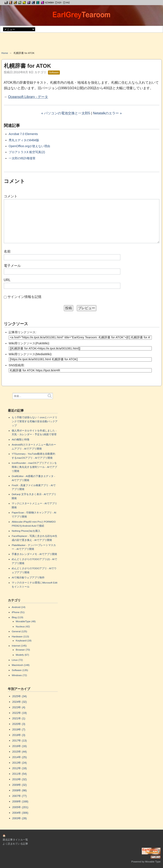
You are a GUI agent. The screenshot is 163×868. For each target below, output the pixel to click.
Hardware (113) (20, 636)
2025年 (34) (20, 696)
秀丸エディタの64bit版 (24, 140)
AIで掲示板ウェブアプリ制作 (28, 577)
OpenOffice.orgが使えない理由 (29, 146)
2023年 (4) (19, 707)
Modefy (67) (22, 655)
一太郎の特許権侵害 (22, 158)
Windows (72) (19, 675)
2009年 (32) (20, 785)
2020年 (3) (19, 724)
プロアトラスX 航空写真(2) (27, 152)
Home (5, 53)
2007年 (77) (20, 796)
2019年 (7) (19, 729)
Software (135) (20, 670)
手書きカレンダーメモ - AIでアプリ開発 (34, 554)
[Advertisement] (81, 43)
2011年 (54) (20, 774)
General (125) (19, 631)
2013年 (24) (20, 763)
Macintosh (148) (21, 665)
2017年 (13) (20, 741)
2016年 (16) (20, 746)
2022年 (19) (20, 713)
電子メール (12, 266)
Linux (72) (17, 660)
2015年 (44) (20, 752)
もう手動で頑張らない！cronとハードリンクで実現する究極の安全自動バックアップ (35, 421)
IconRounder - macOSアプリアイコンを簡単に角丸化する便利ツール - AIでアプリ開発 (34, 467)
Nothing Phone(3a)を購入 (26, 531)
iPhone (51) (18, 612)
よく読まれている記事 (15, 844)
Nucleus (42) (23, 626)
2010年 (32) (20, 779)
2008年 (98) (20, 790)
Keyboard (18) (24, 640)
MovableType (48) (26, 621)
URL (7, 280)
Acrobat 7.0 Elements (23, 134)
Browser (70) (23, 650)
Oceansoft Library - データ (28, 97)
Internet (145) (19, 646)
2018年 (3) (19, 735)
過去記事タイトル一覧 (15, 840)
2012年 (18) (20, 768)
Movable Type (153, 862)
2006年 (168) (20, 801)
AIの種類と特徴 (20, 439)
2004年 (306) (20, 813)
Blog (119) (17, 617)
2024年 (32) (20, 702)
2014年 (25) (20, 757)
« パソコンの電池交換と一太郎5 (66, 113)
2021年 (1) (19, 718)
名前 (7, 251)
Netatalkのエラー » (107, 113)
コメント (11, 196)
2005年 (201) (20, 807)
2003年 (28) (20, 818)
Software (54, 72)
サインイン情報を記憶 (24, 297)
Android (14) (18, 607)
